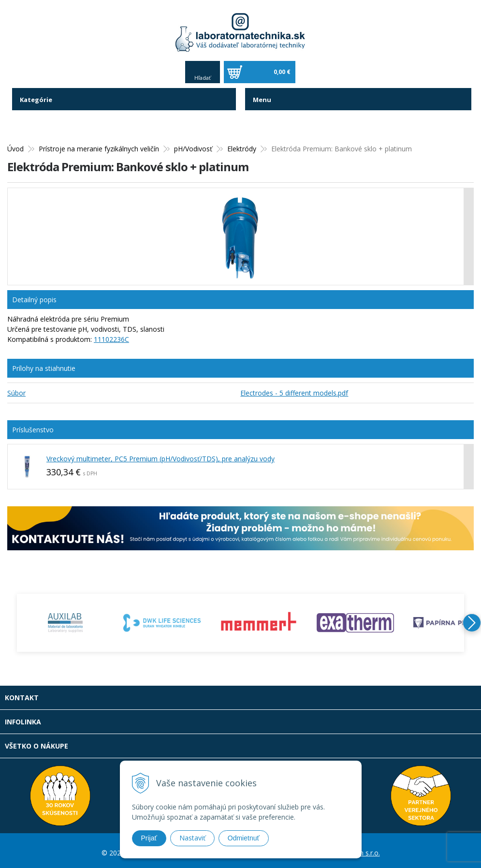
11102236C (111, 335)
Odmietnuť (244, 838)
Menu (262, 96)
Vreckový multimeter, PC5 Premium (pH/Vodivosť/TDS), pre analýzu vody (160, 455)
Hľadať (203, 74)
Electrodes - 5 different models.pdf (294, 389)
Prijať (149, 838)
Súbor (16, 389)
